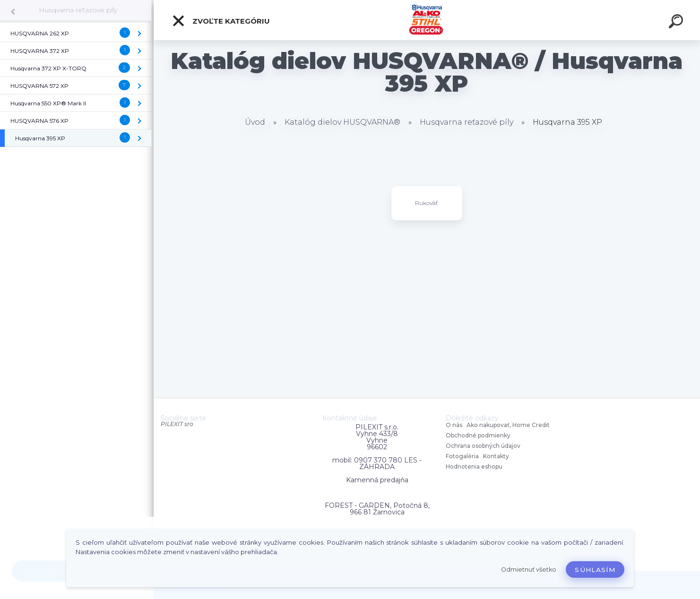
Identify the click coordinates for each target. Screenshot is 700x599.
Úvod (255, 122)
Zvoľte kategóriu (221, 21)
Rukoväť (427, 203)
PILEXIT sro (177, 424)
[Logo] (427, 20)
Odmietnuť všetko (529, 569)
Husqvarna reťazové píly (78, 10)
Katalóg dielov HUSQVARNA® (342, 122)
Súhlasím (595, 570)
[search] (677, 23)
